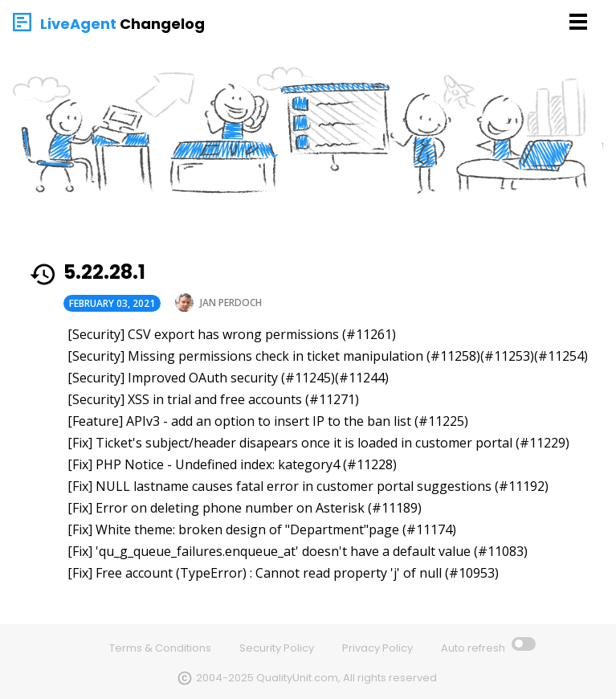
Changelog (162, 24)
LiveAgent (78, 24)
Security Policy (277, 648)
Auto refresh (474, 648)
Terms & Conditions (160, 648)
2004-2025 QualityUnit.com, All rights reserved (316, 678)
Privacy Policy (377, 648)
